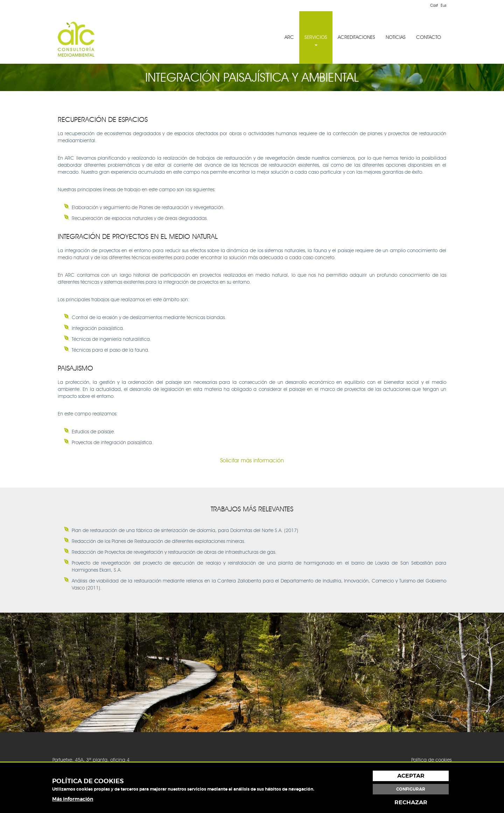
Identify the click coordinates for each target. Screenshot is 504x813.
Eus (443, 5)
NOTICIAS (396, 37)
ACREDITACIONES (356, 37)
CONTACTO (429, 37)
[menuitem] (289, 37)
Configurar (411, 789)
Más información (73, 799)
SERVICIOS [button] (316, 40)
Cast (434, 5)
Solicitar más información (252, 460)
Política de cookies (431, 760)
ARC (289, 37)
